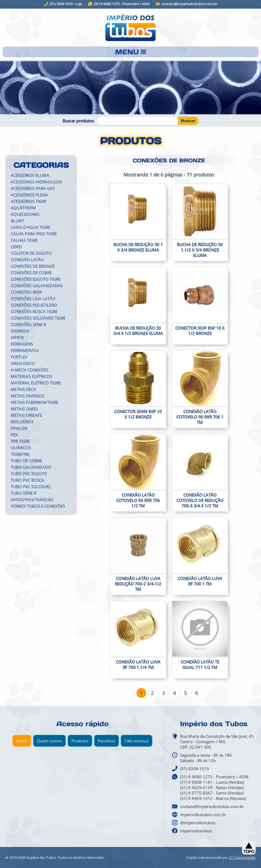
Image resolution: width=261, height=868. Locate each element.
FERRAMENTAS (25, 350)
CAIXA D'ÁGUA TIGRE (30, 227)
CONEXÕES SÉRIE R (28, 324)
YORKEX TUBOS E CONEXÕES (38, 506)
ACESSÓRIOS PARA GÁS (33, 188)
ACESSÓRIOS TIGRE (29, 201)
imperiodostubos (196, 831)
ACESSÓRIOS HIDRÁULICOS (36, 182)
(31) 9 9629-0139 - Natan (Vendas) (212, 787)
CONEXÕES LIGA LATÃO (33, 299)
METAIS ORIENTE (26, 415)
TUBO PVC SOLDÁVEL (31, 487)
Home (22, 741)
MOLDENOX (22, 422)
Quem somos (49, 741)
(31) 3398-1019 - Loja (66, 4)
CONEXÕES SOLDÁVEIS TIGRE (38, 318)
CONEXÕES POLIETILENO (34, 305)
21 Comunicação (242, 857)
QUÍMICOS (21, 448)
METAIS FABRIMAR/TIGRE (35, 402)
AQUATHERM (23, 208)
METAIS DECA (23, 389)
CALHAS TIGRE (24, 240)
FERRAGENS (22, 344)
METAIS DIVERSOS (28, 396)
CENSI (16, 247)
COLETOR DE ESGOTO (31, 253)
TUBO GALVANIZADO (31, 467)
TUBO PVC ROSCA (28, 480)
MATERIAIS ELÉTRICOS (31, 376)
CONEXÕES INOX (27, 292)
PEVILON (19, 428)
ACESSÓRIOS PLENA (29, 195)
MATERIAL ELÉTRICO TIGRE (36, 383)
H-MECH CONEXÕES (30, 370)
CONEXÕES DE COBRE (31, 273)
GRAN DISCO (23, 363)
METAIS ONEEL (25, 409)
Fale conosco (137, 741)
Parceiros (107, 741)
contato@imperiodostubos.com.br (189, 4)
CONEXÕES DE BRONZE (33, 266)
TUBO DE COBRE (26, 461)
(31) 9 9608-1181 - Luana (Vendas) (212, 782)
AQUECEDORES (25, 214)
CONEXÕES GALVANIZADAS (37, 286)
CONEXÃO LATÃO (27, 260)
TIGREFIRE (20, 454)
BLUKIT (18, 221)
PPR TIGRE (20, 441)
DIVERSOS (20, 331)
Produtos (80, 741)
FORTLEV (19, 357)
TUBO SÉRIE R (24, 493)
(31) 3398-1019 (195, 769)
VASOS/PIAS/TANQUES (32, 500)
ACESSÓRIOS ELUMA (30, 175)
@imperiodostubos (198, 823)
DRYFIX (17, 337)
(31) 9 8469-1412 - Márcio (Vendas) (213, 798)
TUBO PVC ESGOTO (29, 474)
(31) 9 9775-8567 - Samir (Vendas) (212, 793)
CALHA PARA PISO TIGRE (34, 234)
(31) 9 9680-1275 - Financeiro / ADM (122, 4)
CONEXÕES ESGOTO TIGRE (36, 279)
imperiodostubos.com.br (203, 815)
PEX (14, 435)
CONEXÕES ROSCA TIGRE (34, 311)
